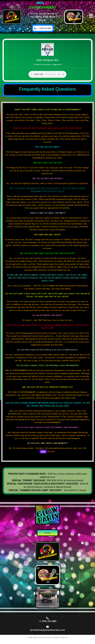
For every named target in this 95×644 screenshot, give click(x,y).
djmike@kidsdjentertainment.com (47, 630)
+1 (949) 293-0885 (48, 621)
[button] (43, 28)
